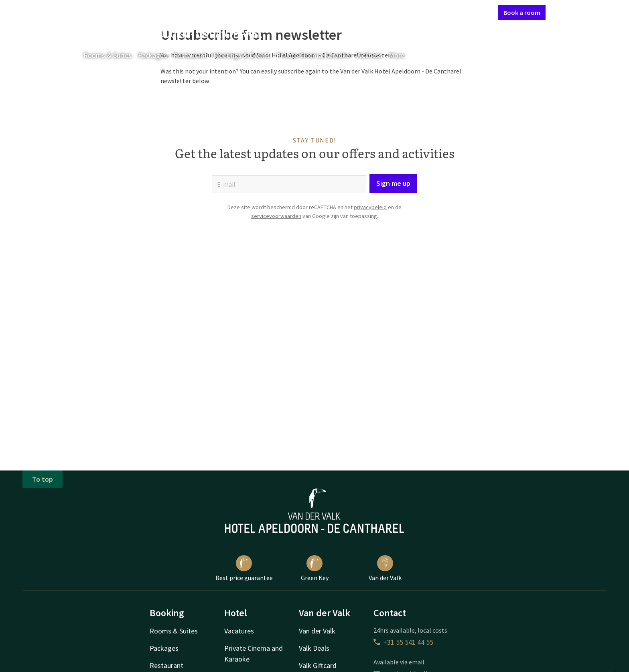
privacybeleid (370, 207)
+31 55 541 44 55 (403, 642)
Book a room (522, 12)
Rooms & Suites (108, 55)
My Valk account (446, 12)
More (402, 55)
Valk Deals (314, 648)
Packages (152, 55)
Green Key (315, 568)
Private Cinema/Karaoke (313, 55)
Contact (406, 12)
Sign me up (393, 183)
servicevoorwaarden (276, 216)
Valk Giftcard (318, 665)
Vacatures (239, 631)
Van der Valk (385, 568)
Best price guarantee (244, 568)
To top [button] (43, 479)
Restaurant (190, 55)
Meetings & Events (242, 55)
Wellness (369, 55)
